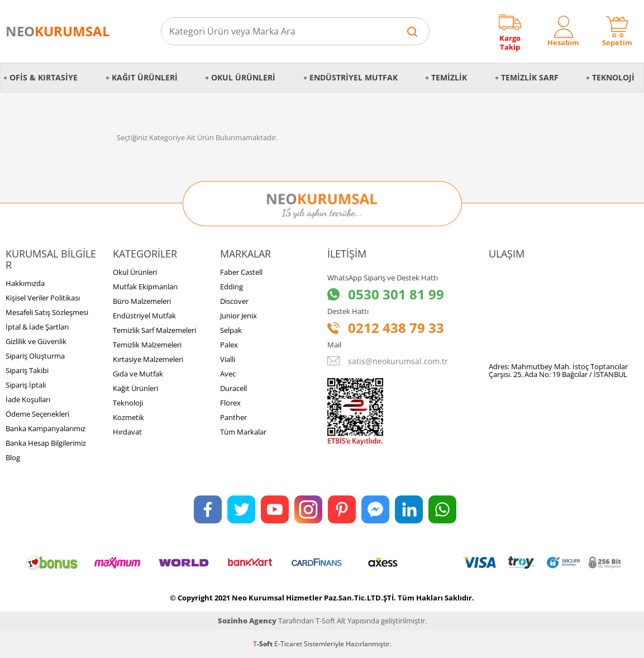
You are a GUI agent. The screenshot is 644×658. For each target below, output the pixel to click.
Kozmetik (128, 417)
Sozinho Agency (247, 621)
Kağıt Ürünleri (145, 77)
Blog (13, 457)
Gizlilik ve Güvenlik (36, 341)
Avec (228, 374)
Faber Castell (241, 272)
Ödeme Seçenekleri (37, 414)
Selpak (231, 330)
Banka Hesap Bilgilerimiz (46, 443)
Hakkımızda (25, 283)
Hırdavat (127, 432)
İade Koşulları (28, 399)
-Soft (264, 644)
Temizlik (449, 77)
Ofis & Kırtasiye (44, 77)
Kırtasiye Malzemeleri (148, 359)
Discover (234, 301)
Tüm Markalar (243, 432)
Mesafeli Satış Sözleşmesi (47, 312)
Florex (230, 403)
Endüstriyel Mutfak (354, 77)
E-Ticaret (288, 644)
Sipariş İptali (26, 385)
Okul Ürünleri (243, 77)
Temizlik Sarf (530, 77)
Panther (233, 417)
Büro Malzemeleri (142, 301)
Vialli (228, 359)
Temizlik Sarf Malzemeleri (154, 330)
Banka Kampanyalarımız (46, 428)
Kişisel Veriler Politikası (43, 298)
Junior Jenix (238, 316)
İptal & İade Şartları (37, 327)
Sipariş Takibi (27, 370)
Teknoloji (613, 77)
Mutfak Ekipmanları (145, 287)
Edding (232, 287)
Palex (229, 345)
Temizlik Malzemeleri (147, 345)
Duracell (233, 388)
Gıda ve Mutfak (138, 374)
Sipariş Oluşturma (35, 356)
